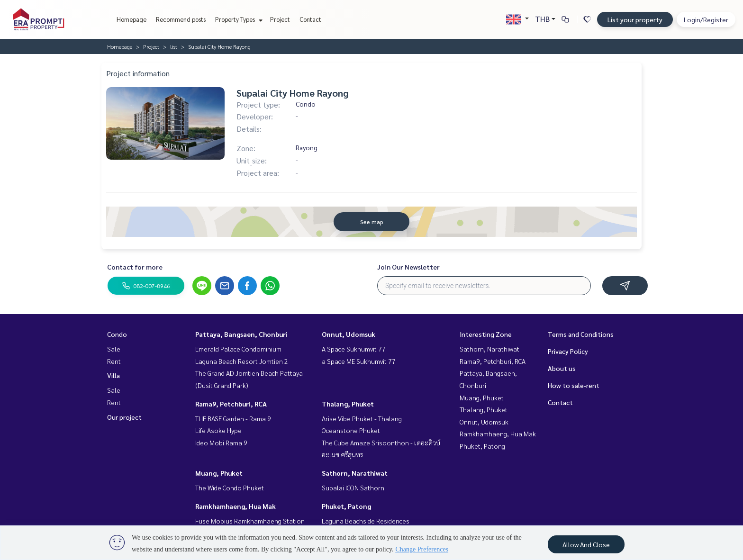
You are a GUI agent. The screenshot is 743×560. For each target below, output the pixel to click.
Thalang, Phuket (348, 404)
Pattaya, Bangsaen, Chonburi (241, 334)
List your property (635, 19)
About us (562, 368)
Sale (114, 349)
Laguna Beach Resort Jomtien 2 (242, 361)
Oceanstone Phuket (351, 430)
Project (280, 19)
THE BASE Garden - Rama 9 (233, 418)
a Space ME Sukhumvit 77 (359, 361)
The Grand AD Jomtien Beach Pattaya (249, 373)
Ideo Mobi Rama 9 (221, 443)
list (174, 46)
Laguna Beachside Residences (366, 521)
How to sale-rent (574, 385)
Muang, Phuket (219, 473)
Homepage (131, 19)
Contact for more (135, 267)
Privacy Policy (568, 351)
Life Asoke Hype (218, 430)
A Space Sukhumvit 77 (354, 349)
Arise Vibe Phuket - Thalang (362, 418)
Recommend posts (181, 19)
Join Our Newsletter (408, 267)
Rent (114, 361)
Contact (310, 19)
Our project (124, 417)
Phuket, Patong (346, 506)
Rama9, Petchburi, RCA (231, 404)
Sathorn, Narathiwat (355, 473)
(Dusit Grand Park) (222, 385)
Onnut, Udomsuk (349, 334)
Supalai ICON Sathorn (353, 488)
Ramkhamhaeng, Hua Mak (236, 506)
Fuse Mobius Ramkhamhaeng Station (250, 521)
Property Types (238, 19)
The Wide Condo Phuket (230, 488)
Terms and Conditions (581, 334)
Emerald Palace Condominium (238, 349)
